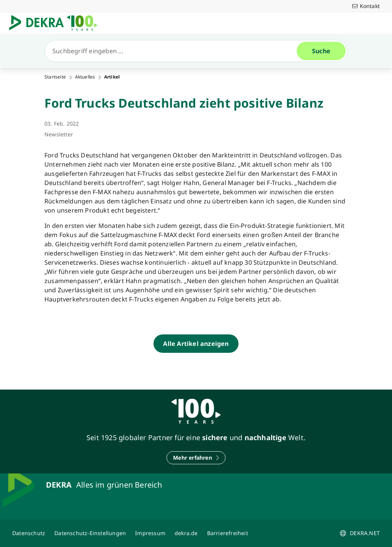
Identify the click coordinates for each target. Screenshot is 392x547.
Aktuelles (85, 77)
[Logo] (56, 23)
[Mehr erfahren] (196, 458)
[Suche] (174, 51)
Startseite (55, 77)
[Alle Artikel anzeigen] (196, 344)
